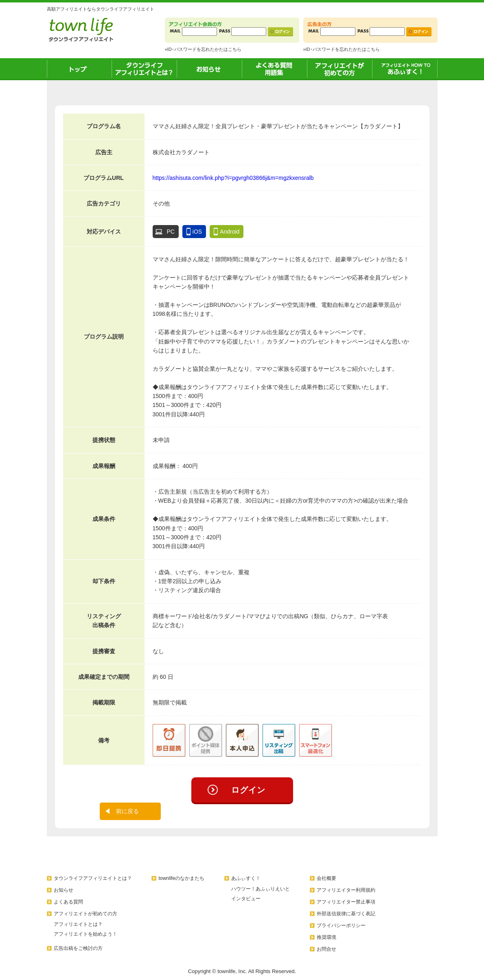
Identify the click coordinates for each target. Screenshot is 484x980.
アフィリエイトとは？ (78, 924)
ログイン (248, 790)
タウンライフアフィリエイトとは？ (145, 69)
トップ (79, 69)
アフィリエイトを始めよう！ (85, 934)
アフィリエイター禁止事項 (346, 902)
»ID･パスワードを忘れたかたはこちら (203, 49)
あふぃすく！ (405, 69)
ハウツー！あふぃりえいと (261, 889)
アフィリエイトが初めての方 (340, 69)
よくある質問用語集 (275, 69)
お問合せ (326, 949)
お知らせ (210, 69)
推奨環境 (326, 937)
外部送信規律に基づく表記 (346, 914)
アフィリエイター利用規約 (346, 890)
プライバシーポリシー (341, 925)
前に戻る (127, 811)
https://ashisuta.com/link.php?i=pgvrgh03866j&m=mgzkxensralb (233, 178)
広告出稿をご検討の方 (78, 948)
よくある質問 (68, 902)
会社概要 (326, 878)
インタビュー (246, 899)
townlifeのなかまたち (181, 878)
